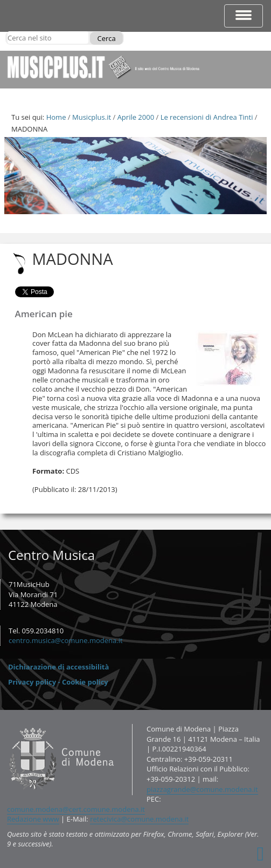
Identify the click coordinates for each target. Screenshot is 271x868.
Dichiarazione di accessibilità (58, 667)
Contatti (7, 724)
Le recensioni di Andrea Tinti (207, 117)
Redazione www (33, 819)
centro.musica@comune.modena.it (66, 640)
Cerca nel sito (7, 31)
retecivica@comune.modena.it (139, 819)
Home (56, 117)
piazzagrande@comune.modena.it (202, 789)
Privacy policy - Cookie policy (58, 682)
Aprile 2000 (136, 117)
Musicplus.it (92, 117)
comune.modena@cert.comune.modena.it (76, 809)
